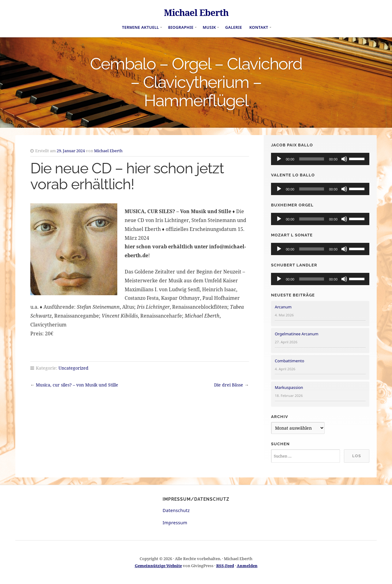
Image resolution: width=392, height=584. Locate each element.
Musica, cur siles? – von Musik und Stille (77, 385)
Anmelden (247, 566)
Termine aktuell (140, 27)
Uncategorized (73, 368)
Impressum (175, 523)
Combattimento (289, 361)
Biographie (181, 27)
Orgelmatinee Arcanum (296, 334)
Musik (209, 27)
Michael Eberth (196, 12)
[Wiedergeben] (279, 159)
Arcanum (283, 307)
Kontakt (259, 27)
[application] (320, 159)
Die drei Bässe (229, 385)
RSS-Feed (225, 566)
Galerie (234, 27)
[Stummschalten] (344, 159)
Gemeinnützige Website (158, 566)
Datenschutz (176, 510)
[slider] (312, 159)
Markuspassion (289, 387)
